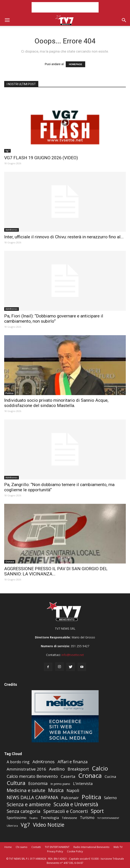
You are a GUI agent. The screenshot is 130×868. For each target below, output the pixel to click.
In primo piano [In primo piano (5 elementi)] (60, 784)
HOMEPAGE (75, 64)
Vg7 (7, 151)
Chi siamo (22, 847)
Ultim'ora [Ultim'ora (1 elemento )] (12, 826)
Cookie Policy (75, 851)
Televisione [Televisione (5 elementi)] (69, 818)
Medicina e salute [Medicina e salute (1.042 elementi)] (26, 790)
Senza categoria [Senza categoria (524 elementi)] (24, 811)
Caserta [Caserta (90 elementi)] (68, 776)
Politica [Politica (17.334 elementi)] (91, 797)
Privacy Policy (55, 851)
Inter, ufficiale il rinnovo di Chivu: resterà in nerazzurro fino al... (64, 237)
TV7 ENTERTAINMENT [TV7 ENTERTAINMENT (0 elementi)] (108, 818)
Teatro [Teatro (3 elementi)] (33, 818)
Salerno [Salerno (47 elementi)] (110, 798)
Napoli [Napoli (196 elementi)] (73, 790)
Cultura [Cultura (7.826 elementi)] (16, 783)
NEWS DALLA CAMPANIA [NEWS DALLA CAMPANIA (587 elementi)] (32, 797)
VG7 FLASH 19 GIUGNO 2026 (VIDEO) (41, 158)
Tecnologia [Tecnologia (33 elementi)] (50, 818)
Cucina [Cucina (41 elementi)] (110, 776)
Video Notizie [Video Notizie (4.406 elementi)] (49, 825)
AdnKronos (12, 230)
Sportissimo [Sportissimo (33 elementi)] (17, 818)
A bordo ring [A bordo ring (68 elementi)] (18, 762)
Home (8, 847)
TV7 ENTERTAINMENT (57, 847)
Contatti (36, 847)
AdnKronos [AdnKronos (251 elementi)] (44, 762)
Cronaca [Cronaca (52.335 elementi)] (90, 776)
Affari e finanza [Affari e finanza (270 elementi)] (73, 762)
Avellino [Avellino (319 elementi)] (57, 769)
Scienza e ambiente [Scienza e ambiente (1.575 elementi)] (29, 804)
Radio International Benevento (91, 847)
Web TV (118, 847)
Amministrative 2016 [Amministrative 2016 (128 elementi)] (26, 769)
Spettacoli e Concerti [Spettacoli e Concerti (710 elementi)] (66, 811)
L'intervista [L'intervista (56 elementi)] (83, 784)
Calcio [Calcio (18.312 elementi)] (100, 768)
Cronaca (10, 562)
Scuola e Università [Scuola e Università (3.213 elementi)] (76, 804)
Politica (9, 393)
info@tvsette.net (73, 655)
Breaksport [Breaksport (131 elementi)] (78, 769)
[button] (124, 20)
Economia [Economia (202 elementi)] (38, 783)
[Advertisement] (65, 7)
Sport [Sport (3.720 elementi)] (97, 811)
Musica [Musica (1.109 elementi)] (56, 790)
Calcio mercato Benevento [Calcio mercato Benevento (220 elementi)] (32, 776)
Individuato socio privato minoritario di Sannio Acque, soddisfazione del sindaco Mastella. (56, 403)
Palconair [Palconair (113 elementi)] (70, 798)
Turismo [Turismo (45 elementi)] (87, 818)
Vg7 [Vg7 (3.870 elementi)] (25, 825)
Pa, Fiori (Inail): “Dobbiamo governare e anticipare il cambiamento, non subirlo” (54, 319)
